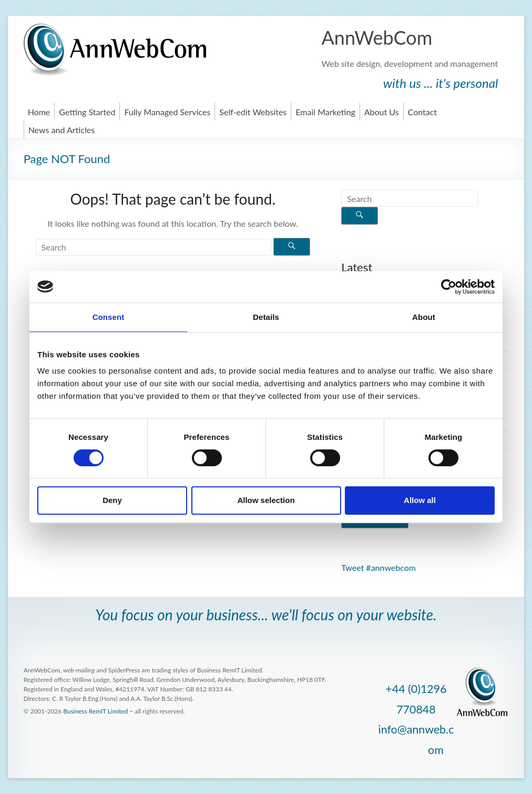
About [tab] (424, 317)
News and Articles (62, 130)
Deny (112, 500)
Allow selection (266, 500)
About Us (382, 112)
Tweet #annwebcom (378, 567)
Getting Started (87, 112)
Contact (422, 112)
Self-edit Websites (253, 112)
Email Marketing (325, 112)
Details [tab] (266, 317)
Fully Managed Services (167, 112)
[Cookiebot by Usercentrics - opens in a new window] (449, 287)
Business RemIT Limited (95, 711)
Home (39, 112)
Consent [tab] (109, 317)
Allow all (420, 500)
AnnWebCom (377, 37)
